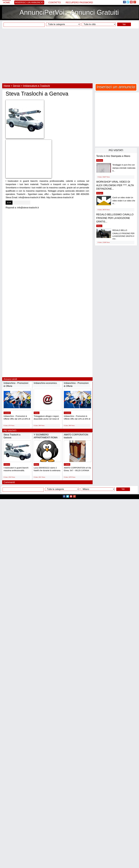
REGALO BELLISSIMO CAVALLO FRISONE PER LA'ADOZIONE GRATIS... (115, 218)
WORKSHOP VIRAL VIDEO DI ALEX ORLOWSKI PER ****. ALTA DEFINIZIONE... (115, 185)
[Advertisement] (69, 56)
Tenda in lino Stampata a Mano (113, 156)
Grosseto (7, 413)
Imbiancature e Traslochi (36, 86)
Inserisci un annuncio (29, 3)
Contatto (55, 3)
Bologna (100, 193)
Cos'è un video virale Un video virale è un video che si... (124, 200)
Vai (124, 24)
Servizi (17, 86)
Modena (100, 160)
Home (7, 3)
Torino (37, 413)
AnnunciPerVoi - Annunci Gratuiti (69, 12)
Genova (7, 464)
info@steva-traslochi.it (28, 208)
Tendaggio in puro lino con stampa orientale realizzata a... (124, 168)
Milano (99, 226)
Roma (36, 464)
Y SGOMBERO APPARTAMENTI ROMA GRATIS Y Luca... (46, 438)
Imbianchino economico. (46, 383)
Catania (67, 464)
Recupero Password (79, 3)
